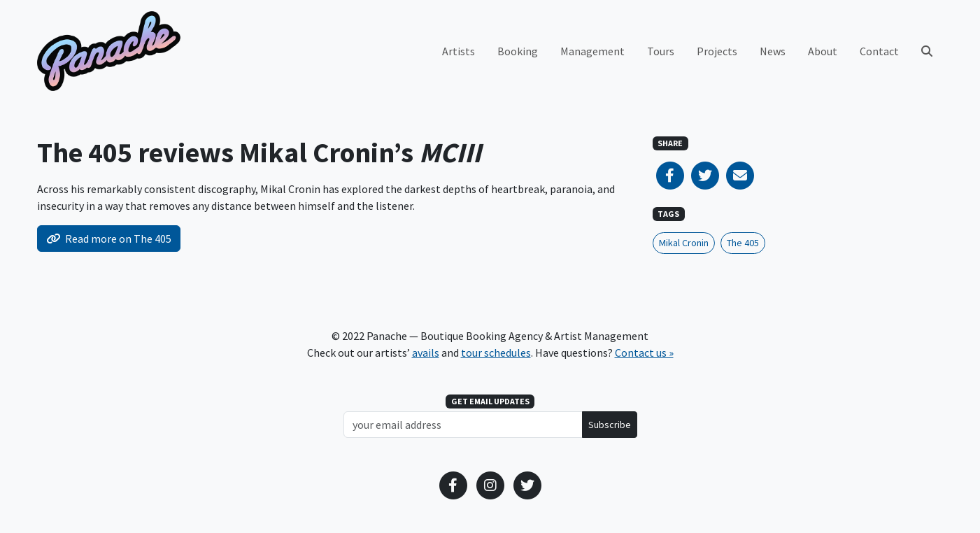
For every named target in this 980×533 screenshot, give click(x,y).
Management (592, 51)
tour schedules (496, 353)
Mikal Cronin (684, 243)
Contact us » (644, 353)
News (773, 51)
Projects (717, 51)
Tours (661, 51)
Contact (879, 51)
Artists (459, 51)
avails (426, 353)
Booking (518, 51)
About (823, 51)
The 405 (743, 243)
